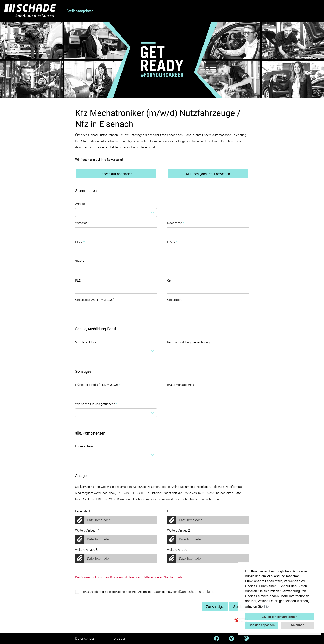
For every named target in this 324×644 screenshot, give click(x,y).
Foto (170, 511)
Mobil (80, 242)
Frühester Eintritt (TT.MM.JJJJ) (98, 385)
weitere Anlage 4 (178, 550)
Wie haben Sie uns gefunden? (96, 404)
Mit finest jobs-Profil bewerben (208, 174)
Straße (80, 261)
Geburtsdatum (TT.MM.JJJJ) (95, 300)
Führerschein (84, 446)
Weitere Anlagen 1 (87, 531)
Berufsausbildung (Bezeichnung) (189, 342)
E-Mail (172, 242)
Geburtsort (174, 300)
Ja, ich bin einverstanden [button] (280, 617)
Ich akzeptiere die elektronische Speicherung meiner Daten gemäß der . (148, 592)
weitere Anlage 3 (86, 550)
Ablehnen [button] (298, 625)
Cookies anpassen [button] (262, 625)
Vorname (82, 223)
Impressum (118, 638)
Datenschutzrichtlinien (195, 592)
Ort (169, 281)
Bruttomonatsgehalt (181, 385)
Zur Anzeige (215, 607)
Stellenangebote (80, 11)
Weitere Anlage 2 (179, 531)
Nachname (176, 223)
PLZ (78, 281)
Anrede (80, 204)
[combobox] (116, 213)
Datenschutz (85, 638)
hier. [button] (267, 607)
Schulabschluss (86, 342)
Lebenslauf (83, 511)
